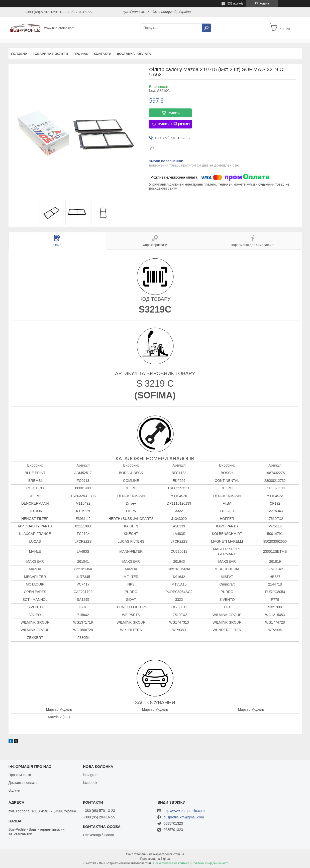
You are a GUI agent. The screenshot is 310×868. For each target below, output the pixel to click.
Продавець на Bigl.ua (155, 859)
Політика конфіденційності (210, 863)
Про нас (81, 54)
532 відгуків (235, 4)
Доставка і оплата (134, 54)
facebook (90, 783)
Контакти (102, 54)
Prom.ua (178, 854)
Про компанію (20, 775)
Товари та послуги (50, 54)
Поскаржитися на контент (171, 863)
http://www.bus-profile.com (184, 811)
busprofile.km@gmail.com (184, 817)
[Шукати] (206, 28)
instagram (91, 775)
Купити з (174, 124)
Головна (19, 54)
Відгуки (14, 790)
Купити (174, 113)
